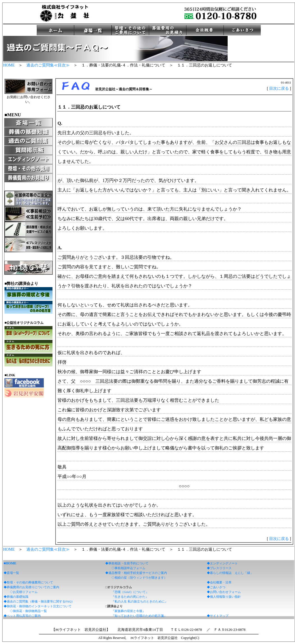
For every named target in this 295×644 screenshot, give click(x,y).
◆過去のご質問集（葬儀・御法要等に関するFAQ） (39, 601)
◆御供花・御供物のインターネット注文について (38, 606)
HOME (9, 65)
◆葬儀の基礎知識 (16, 597)
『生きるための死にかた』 (130, 597)
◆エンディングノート (222, 563)
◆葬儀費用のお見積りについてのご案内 (31, 587)
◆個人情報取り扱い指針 (224, 597)
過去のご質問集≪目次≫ (48, 65)
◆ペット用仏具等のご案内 (22, 616)
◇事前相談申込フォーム (128, 568)
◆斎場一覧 (11, 573)
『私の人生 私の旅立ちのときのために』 (140, 601)
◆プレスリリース (219, 568)
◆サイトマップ (218, 616)
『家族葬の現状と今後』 (128, 611)
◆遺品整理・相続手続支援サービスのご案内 (136, 573)
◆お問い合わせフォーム (224, 592)
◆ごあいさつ (216, 587)
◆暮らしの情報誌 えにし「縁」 (230, 573)
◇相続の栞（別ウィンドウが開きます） (139, 578)
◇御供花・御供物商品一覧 (28, 611)
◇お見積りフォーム (24, 592)
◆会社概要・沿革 (219, 582)
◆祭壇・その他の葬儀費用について (28, 582)
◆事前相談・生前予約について (127, 563)
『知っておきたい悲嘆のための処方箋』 (139, 616)
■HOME (10, 563)
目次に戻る (279, 88)
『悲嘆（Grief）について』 (130, 592)
